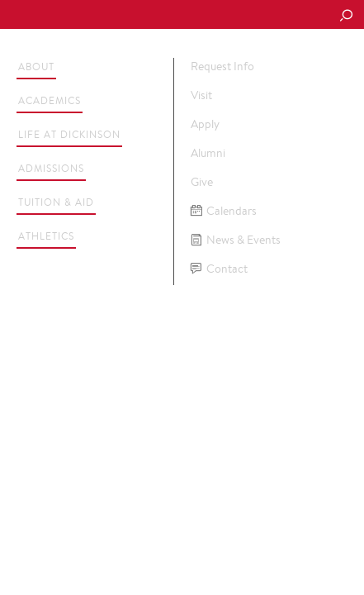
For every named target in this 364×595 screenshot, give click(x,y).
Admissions (51, 168)
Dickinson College (125, 15)
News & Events (236, 240)
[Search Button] (346, 17)
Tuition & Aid (56, 202)
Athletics (46, 236)
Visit (201, 95)
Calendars (224, 211)
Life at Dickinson (69, 134)
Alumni (208, 153)
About (36, 67)
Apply (205, 124)
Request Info (222, 66)
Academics (50, 100)
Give (202, 182)
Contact (219, 269)
